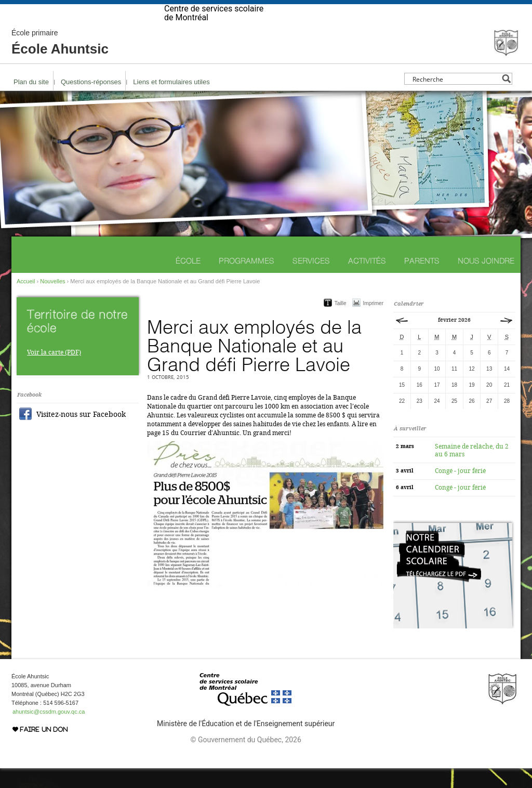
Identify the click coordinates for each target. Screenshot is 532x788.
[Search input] (455, 98)
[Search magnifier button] (506, 98)
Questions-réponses (91, 102)
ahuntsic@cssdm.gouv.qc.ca (49, 731)
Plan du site (31, 102)
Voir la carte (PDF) (54, 372)
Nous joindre (486, 280)
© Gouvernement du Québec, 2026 (245, 759)
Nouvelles (52, 301)
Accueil (26, 301)
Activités (367, 280)
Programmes (247, 280)
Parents (422, 280)
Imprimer (373, 323)
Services (311, 280)
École (188, 280)
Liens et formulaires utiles (171, 102)
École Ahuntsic (60, 62)
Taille (341, 323)
